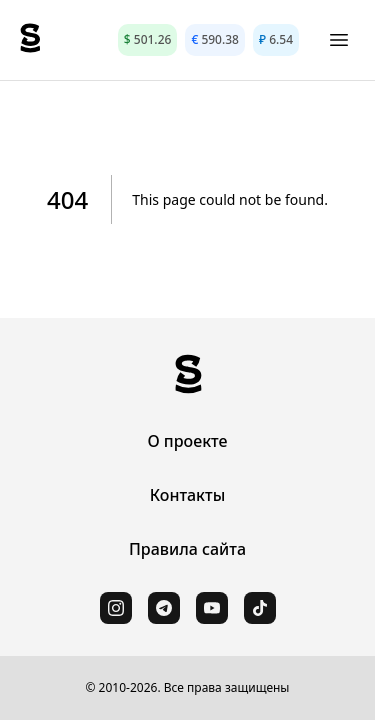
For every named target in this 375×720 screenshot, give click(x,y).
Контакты (188, 495)
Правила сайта (187, 549)
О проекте (187, 441)
